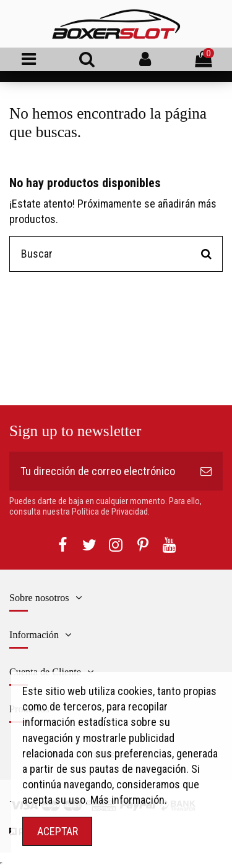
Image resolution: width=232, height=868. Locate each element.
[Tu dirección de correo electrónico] (99, 471)
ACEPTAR (58, 831)
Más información (127, 800)
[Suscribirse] (206, 471)
